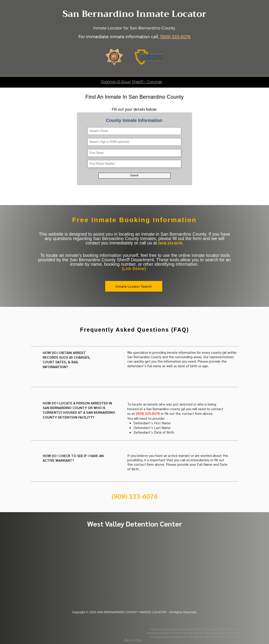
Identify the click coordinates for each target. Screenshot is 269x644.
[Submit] (134, 176)
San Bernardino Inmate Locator (134, 14)
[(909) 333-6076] (135, 496)
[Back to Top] (135, 640)
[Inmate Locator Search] (134, 286)
